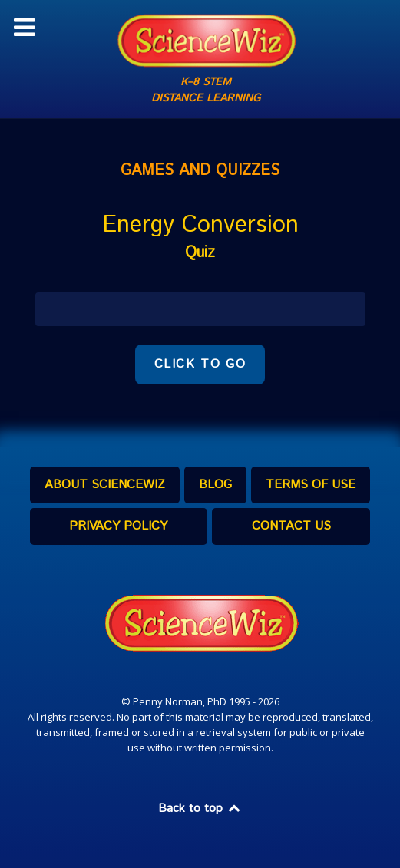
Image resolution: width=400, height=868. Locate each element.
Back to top (200, 809)
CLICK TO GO (200, 364)
